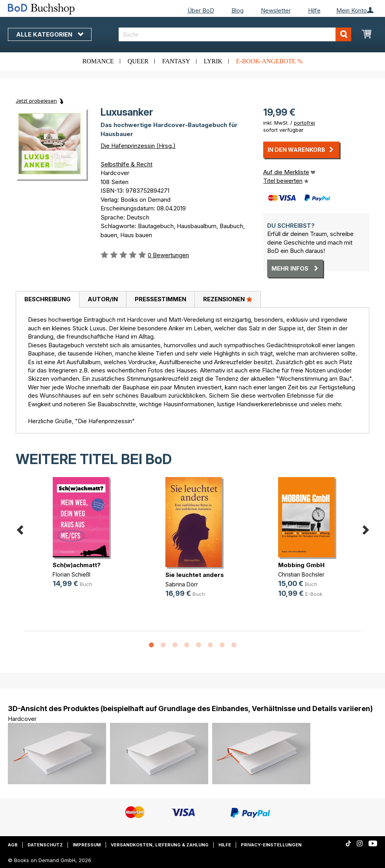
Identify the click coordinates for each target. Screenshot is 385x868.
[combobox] (235, 34)
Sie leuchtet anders (195, 575)
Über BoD (201, 10)
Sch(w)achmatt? (77, 565)
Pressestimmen (160, 299)
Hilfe (314, 10)
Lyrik (213, 61)
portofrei (304, 123)
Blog (237, 10)
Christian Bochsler (301, 574)
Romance (98, 61)
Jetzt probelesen (36, 101)
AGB (13, 845)
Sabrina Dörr (182, 584)
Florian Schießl (71, 574)
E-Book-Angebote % (269, 61)
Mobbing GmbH (301, 565)
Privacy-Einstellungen (271, 845)
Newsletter (276, 10)
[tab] (47, 300)
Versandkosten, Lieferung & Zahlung (160, 845)
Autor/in (103, 299)
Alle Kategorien (50, 34)
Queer (138, 61)
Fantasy (176, 61)
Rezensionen (228, 299)
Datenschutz (45, 845)
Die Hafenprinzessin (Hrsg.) (138, 146)
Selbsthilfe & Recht (126, 164)
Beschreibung (48, 299)
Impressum (87, 845)
